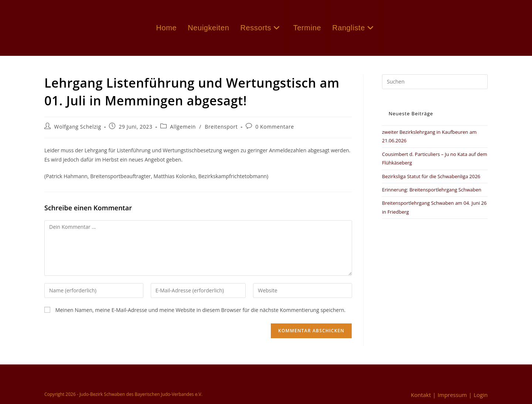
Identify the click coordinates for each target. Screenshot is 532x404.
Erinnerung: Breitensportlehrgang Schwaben (432, 190)
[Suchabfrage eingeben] (435, 82)
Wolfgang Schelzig (78, 127)
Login (481, 395)
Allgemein (183, 127)
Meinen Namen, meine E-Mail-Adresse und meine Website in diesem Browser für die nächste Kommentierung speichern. (201, 310)
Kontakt (421, 395)
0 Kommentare (275, 127)
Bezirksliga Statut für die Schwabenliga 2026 (431, 176)
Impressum (452, 395)
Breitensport (221, 127)
